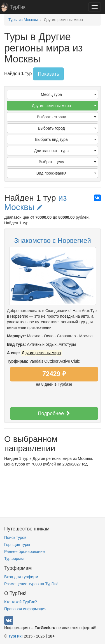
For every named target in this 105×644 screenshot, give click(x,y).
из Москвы (36, 202)
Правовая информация (25, 609)
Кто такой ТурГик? (21, 602)
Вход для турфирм (21, 577)
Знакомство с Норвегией (53, 240)
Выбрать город (67, 128)
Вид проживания (66, 173)
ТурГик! (18, 7)
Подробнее (54, 413)
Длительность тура (65, 151)
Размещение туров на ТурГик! (31, 584)
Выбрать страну (67, 117)
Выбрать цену (67, 162)
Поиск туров (15, 537)
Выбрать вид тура (66, 139)
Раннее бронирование (25, 552)
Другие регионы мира (64, 106)
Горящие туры (17, 544)
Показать (49, 74)
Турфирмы (14, 559)
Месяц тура (69, 94)
